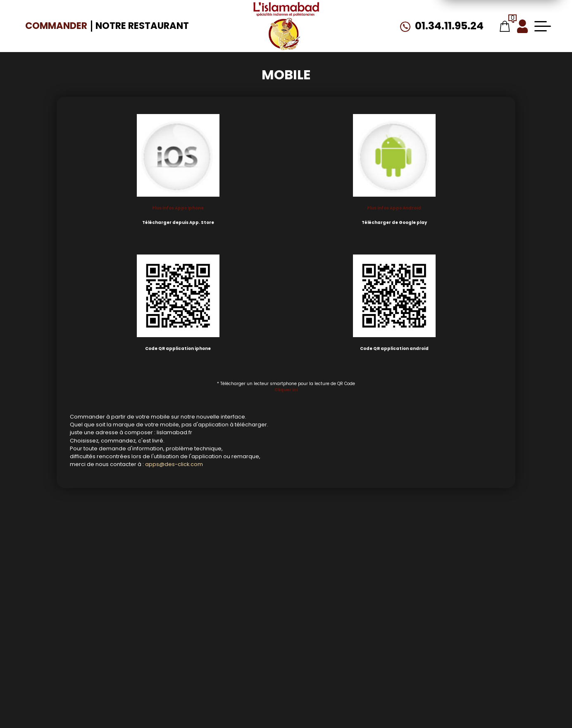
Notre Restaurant (142, 26)
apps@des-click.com (174, 464)
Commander (56, 26)
